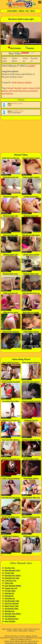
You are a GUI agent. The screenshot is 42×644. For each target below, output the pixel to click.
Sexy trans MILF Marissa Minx (11, 440)
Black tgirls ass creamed (31, 312)
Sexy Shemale (10, 621)
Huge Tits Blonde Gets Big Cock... (31, 517)
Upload (26, 629)
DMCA (15, 631)
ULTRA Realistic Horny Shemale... (31, 459)
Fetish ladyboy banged (31, 332)
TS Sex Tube (9, 573)
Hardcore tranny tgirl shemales (11, 197)
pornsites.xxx (10, 598)
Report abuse (23, 631)
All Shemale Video (11, 609)
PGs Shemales (10, 616)
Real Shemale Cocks (12, 570)
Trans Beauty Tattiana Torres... (31, 479)
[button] (21, 33)
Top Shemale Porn (12, 619)
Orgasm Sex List (11, 588)
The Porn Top (10, 568)
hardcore (21, 82)
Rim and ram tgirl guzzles (31, 235)
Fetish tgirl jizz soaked (11, 312)
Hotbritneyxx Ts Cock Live (11, 420)
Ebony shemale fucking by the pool (31, 363)
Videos (21, 11)
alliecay (10, 103)
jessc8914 (31, 66)
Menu (33, 11)
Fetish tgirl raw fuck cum (11, 158)
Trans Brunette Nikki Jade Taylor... (31, 498)
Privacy (10, 631)
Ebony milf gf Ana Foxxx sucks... (11, 363)
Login (15, 629)
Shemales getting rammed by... (31, 158)
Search (20, 629)
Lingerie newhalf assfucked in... (31, 401)
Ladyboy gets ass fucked (31, 255)
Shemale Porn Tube (12, 578)
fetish (14, 82)
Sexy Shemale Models (13, 586)
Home (4, 629)
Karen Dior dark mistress (31, 382)
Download (30, 48)
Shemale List (10, 611)
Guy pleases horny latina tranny (11, 401)
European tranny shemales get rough (31, 440)
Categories (12, 11)
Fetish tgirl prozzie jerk (11, 177)
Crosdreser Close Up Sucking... (31, 421)
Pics (27, 11)
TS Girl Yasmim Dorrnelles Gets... (11, 382)
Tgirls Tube (9, 583)
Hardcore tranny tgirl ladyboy (11, 216)
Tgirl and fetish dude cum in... (31, 293)
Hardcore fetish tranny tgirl (11, 274)
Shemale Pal (9, 593)
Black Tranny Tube (12, 606)
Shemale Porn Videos (13, 576)
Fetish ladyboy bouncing (11, 332)
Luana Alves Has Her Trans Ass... (11, 498)
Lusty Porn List (10, 581)
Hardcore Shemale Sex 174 (11, 459)
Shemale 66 (9, 596)
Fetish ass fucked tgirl (11, 293)
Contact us (31, 631)
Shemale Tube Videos (13, 614)
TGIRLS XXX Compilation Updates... (11, 479)
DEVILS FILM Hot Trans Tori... (11, 517)
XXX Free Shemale (12, 604)
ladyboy (28, 82)
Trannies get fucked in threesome (31, 197)
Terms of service (34, 629)
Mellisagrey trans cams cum (31, 536)
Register (9, 629)
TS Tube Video (10, 591)
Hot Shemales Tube (12, 601)
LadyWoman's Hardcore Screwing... (11, 536)
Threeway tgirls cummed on (31, 177)
